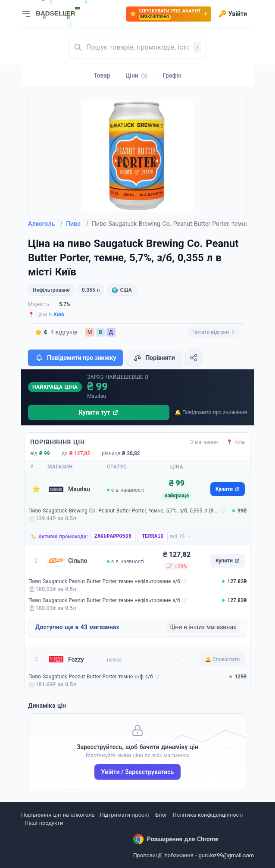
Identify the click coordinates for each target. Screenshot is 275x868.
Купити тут (99, 412)
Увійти (233, 14)
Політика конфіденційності (208, 815)
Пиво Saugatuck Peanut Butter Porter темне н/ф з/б (91, 677)
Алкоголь (45, 224)
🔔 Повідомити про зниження (211, 412)
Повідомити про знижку (75, 358)
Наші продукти (44, 823)
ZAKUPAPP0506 (113, 537)
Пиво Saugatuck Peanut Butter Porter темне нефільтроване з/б (104, 581)
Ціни (137, 75)
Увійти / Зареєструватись (138, 772)
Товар (102, 75)
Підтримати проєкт (125, 815)
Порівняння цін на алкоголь (58, 815)
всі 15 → (181, 537)
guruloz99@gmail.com (226, 855)
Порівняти (154, 358)
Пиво (77, 224)
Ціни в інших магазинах (203, 627)
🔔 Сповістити (222, 659)
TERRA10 (153, 537)
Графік (172, 75)
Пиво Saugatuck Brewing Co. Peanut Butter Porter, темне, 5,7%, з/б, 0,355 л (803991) (123, 511)
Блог (161, 815)
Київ (59, 315)
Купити (228, 489)
